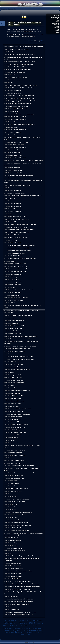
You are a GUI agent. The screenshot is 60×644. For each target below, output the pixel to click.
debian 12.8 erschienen (16, 93)
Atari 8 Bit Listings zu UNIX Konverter (19, 106)
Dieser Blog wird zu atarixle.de (17, 253)
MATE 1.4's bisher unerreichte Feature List (20, 525)
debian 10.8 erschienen (16, 204)
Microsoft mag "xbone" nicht (17, 520)
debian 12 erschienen (15, 135)
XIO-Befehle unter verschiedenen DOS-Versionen (22, 98)
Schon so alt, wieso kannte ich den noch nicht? (21, 290)
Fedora (10, 623)
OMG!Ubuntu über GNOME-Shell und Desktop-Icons (22, 175)
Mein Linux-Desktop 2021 (16, 173)
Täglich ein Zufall (14, 538)
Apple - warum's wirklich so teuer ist (19, 523)
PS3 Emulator (13, 303)
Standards (57, 28)
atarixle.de (40, 630)
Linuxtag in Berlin (14, 596)
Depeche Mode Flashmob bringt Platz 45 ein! (21, 571)
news (58, 20)
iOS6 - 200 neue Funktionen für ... (18, 551)
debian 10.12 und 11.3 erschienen (18, 147)
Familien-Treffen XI (15, 483)
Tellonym (12, 385)
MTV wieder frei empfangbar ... (17, 411)
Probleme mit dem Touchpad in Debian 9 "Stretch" (22, 359)
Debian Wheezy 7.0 (15, 546)
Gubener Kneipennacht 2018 (17, 326)
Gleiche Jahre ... (14, 52)
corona (13, 633)
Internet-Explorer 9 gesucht (16, 568)
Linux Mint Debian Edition (16, 548)
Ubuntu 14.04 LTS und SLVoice (17, 502)
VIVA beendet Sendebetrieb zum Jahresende (21, 315)
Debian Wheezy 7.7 (15, 486)
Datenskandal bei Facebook (17, 331)
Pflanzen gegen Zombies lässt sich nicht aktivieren (22, 124)
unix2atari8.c (13, 188)
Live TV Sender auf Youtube (17, 396)
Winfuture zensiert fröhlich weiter (18, 515)
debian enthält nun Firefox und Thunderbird (20, 409)
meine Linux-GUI (14, 438)
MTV (15, 626)
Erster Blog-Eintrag (14, 610)
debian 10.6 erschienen (16, 209)
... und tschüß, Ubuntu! (15, 563)
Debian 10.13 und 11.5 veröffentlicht (19, 142)
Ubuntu (28, 630)
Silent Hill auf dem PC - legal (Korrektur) (20, 414)
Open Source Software (39, 626)
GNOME (19, 623)
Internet (32, 623)
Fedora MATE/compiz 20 (16, 491)
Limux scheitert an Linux (16, 417)
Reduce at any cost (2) (15, 282)
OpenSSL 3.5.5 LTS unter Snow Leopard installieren (22, 54)
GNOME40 (12, 198)
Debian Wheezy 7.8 (15, 481)
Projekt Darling (14, 240)
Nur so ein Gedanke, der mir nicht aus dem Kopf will (23, 612)
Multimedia (25, 626)
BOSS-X (17, 621)
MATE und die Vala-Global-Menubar (19, 109)
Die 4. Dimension (14, 323)
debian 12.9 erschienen (16, 90)
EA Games (28, 621)
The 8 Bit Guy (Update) (15, 404)
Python (39, 628)
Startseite (57, 16)
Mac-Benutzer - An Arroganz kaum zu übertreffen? (22, 556)
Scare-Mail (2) (13, 277)
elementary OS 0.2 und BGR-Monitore (19, 489)
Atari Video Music (14, 406)
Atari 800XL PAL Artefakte (16, 364)
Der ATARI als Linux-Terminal (17, 145)
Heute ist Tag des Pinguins (16, 328)
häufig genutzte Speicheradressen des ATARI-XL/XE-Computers (25, 101)
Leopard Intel (13, 261)
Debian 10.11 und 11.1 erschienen (18, 158)
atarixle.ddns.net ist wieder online (18, 272)
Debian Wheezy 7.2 (15, 517)
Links (58, 29)
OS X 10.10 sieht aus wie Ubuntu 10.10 (19, 499)
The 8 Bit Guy (15, 630)
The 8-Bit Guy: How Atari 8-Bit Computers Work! (22, 88)
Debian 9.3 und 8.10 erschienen (18, 351)
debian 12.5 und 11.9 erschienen (18, 119)
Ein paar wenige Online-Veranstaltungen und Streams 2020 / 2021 (26, 196)
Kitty (11, 214)
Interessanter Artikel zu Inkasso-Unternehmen (21, 269)
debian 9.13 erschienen (16, 211)
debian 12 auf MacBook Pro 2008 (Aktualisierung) (22, 114)
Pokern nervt (13, 607)
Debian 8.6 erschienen (15, 443)
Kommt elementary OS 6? (16, 170)
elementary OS (25, 633)
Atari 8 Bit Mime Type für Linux (17, 193)
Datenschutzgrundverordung (17, 321)
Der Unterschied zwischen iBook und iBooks (21, 512)
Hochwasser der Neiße (16, 540)
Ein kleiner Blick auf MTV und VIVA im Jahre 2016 (22, 466)
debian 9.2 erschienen (15, 367)
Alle (29, 634)
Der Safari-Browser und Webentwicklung (20, 589)
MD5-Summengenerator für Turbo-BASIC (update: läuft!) (24, 258)
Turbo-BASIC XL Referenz (16, 256)
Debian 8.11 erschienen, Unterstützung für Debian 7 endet (24, 310)
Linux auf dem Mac (15, 458)
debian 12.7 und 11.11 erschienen (18, 117)
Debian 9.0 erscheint (15, 393)
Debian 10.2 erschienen (16, 243)
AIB (6, 621)
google (36, 633)
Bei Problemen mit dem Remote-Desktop (20, 604)
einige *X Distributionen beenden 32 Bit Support (22, 357)
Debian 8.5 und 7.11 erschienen (18, 450)
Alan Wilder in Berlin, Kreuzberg (18, 528)
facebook (31, 633)
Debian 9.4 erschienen (15, 334)
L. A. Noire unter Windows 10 (17, 460)
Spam (6, 630)
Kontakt (57, 32)
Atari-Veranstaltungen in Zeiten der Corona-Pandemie (23, 224)
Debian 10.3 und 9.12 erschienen (18, 235)
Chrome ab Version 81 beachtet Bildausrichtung (22, 230)
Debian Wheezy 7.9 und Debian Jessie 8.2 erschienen (23, 473)
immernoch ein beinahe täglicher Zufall (20, 530)
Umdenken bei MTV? (15, 295)
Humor (27, 623)
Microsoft (19, 626)
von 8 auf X (13, 372)
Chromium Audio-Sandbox (16, 150)
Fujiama (14, 623)
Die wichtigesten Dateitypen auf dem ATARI (21, 104)
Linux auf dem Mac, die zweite (17, 427)
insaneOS (12, 75)
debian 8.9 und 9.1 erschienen (17, 383)
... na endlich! (13, 388)
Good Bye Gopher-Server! (16, 127)
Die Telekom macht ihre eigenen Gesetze (20, 349)
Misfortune (13, 201)
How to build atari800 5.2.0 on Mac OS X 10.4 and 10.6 (23, 85)
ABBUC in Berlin (55, 17)
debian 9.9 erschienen (15, 274)
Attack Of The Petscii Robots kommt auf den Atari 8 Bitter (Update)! (27, 160)
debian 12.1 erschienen (16, 132)
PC (37, 41)
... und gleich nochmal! (15, 375)
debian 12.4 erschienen (16, 122)
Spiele (10, 630)
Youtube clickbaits (14, 111)
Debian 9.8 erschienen (15, 285)
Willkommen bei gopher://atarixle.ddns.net (20, 251)
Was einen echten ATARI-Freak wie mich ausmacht (22, 245)
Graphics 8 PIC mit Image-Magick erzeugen (20, 185)
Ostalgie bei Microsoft (15, 566)
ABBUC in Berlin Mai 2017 (16, 398)
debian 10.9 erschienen (16, 190)
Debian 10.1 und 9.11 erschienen (18, 264)
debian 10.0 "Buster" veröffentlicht (18, 266)
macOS (20, 634)
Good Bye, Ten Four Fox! (16, 155)
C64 (20, 621)
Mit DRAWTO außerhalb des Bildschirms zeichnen (22, 96)
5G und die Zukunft (15, 279)
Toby (11, 553)
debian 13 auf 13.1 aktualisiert (17, 72)
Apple (9, 621)
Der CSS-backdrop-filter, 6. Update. (18, 217)
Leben (5, 626)
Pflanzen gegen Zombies (14, 628)
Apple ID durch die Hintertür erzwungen (19, 425)
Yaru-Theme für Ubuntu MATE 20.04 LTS (20, 219)
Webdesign (33, 630)
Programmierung (32, 628)
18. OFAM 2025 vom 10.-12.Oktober (19, 77)
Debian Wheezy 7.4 (15, 507)
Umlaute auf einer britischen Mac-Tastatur (20, 339)
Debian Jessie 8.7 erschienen (17, 422)
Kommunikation (39, 623)
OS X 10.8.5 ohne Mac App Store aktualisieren (21, 64)
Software (57, 22)
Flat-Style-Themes (14, 362)
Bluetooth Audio (14, 494)
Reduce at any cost (15, 543)
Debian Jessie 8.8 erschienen (17, 401)
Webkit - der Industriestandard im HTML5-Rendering (23, 599)
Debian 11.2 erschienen (16, 153)
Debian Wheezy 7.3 (15, 510)
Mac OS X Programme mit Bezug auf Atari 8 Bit (21, 615)
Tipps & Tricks (56, 23)
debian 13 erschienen (15, 80)
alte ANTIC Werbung (15, 430)
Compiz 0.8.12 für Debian (16, 453)
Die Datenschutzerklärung (16, 300)
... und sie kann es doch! (16, 576)
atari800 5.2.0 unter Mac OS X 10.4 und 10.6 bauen (22, 62)
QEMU (43, 628)
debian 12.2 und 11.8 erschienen (18, 130)
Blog (58, 19)
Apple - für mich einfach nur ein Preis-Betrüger (21, 602)
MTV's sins (13, 318)
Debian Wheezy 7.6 (15, 496)
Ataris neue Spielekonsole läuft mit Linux (20, 370)
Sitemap (57, 31)
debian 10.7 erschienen (16, 206)
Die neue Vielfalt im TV (16, 435)
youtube (24, 634)
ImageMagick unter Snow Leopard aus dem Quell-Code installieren (26, 47)
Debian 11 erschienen (15, 168)
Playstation (24, 628)
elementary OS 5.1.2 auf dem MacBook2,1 (20, 232)
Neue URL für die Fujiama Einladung (19, 237)
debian (42, 41)
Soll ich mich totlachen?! (16, 377)
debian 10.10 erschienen (16, 178)
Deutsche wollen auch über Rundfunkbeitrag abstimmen (24, 336)
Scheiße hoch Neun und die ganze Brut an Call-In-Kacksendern (25, 584)
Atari (13, 621)
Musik (31, 626)
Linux (32, 41)
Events (58, 26)
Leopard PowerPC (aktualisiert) (18, 67)
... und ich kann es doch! (16, 574)
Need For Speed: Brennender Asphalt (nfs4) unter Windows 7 (25, 587)
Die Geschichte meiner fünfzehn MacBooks (21, 70)
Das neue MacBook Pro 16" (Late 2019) (20, 248)
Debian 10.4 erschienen (16, 222)
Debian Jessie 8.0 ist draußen (17, 478)
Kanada (12, 313)
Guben (23, 623)
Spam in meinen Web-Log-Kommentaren (20, 391)
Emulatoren (34, 621)
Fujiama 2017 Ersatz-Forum (17, 380)
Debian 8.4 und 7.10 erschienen (18, 455)
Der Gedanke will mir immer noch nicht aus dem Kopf (23, 346)
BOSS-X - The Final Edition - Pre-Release (20, 49)
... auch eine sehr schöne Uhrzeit (18, 432)
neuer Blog (13, 440)
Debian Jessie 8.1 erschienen (17, 476)
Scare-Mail (13, 287)
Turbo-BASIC (22, 630)
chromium (8, 633)
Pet (7, 628)
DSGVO (23, 621)
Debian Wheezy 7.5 (15, 504)
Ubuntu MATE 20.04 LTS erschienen (19, 227)
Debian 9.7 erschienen (15, 292)
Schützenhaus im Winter (16, 419)
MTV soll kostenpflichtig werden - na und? (20, 581)
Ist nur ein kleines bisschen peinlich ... (19, 354)
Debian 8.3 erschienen (15, 463)
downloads (57, 25)
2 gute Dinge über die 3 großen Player (19, 298)
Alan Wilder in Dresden (15, 579)
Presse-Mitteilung (28, 31)
